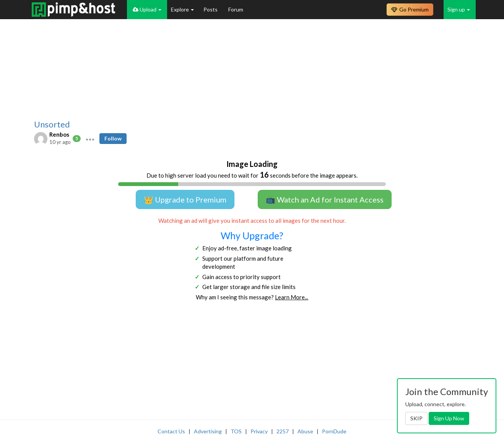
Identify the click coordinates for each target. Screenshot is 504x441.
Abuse (305, 431)
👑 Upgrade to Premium (185, 199)
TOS (236, 431)
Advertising (208, 431)
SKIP (416, 418)
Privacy (259, 431)
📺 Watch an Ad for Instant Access (325, 199)
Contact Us (171, 431)
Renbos (59, 134)
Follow (113, 138)
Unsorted (52, 124)
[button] (90, 139)
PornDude (334, 431)
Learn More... (292, 297)
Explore (182, 9)
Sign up (459, 9)
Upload (147, 9)
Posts (211, 9)
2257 (283, 431)
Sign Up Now (449, 418)
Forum (236, 9)
